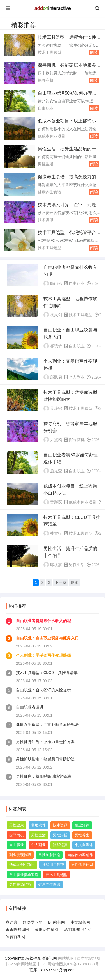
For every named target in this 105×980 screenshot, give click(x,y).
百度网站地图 (88, 958)
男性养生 (82, 835)
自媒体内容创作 (80, 855)
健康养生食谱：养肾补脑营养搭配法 (47, 724)
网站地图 (66, 958)
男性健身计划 (82, 865)
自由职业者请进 (30, 707)
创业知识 (82, 825)
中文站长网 (80, 922)
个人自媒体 (84, 845)
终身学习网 (33, 922)
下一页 (60, 582)
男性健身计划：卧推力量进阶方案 (45, 742)
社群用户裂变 (53, 865)
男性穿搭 (60, 835)
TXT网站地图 (52, 964)
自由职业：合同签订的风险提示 (43, 690)
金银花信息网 (46, 930)
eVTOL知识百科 (78, 930)
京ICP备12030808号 (81, 964)
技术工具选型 (50, 52)
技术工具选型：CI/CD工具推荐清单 (47, 673)
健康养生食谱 (50, 192)
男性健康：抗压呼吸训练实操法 (43, 776)
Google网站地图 (23, 964)
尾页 (75, 582)
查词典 (11, 922)
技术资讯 (46, 220)
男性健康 (17, 825)
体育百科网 (15, 937)
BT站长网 (57, 922)
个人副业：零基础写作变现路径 (43, 655)
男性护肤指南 (49, 855)
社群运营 (60, 845)
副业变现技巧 (20, 855)
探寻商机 (46, 80)
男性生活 (46, 164)
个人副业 (77, 377)
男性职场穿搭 (20, 884)
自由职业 (46, 108)
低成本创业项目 (52, 136)
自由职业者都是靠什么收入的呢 (43, 621)
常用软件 (38, 825)
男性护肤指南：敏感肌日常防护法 (45, 759)
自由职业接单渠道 (24, 875)
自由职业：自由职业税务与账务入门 (47, 638)
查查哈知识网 (17, 930)
